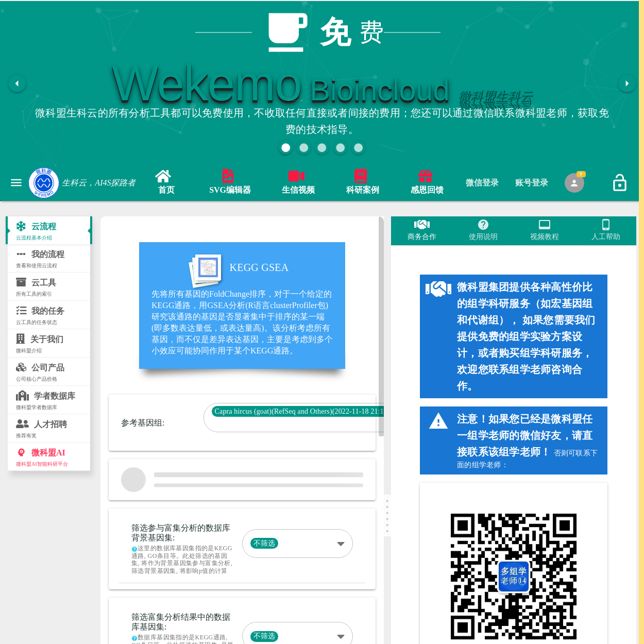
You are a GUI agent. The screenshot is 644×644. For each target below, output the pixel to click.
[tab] (482, 183)
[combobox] (306, 423)
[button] (286, 148)
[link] (166, 183)
